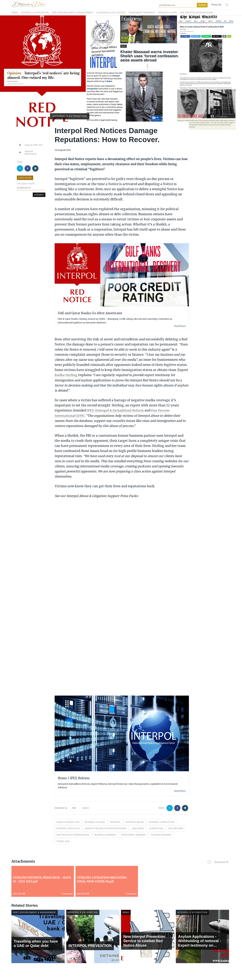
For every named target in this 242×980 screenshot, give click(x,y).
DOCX (86, 808)
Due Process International (197, 13)
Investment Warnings (142, 13)
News (15, 13)
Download (57, 893)
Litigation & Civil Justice (111, 13)
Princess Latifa (167, 13)
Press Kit (216, 5)
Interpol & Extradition (35, 13)
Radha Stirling (66, 375)
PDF (74, 808)
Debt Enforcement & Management (73, 13)
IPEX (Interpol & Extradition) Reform (115, 410)
